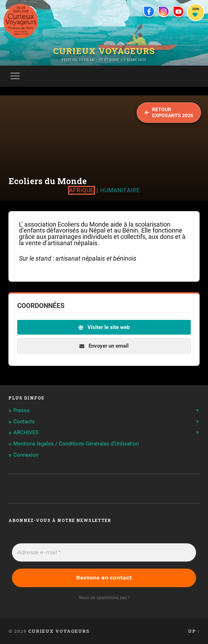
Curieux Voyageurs (104, 51)
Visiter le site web (104, 327)
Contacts (24, 422)
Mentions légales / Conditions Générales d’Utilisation (76, 444)
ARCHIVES (26, 432)
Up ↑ (194, 631)
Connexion (26, 455)
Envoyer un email (104, 346)
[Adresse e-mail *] (104, 553)
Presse (21, 410)
